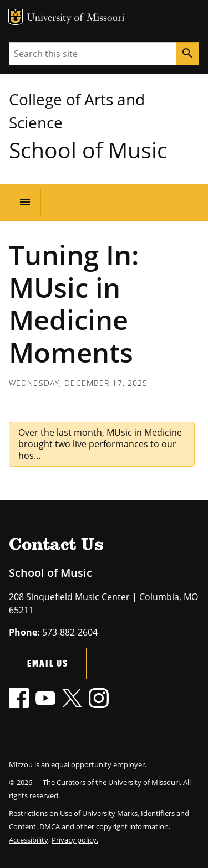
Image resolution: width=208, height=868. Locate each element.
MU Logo (16, 17)
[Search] (187, 54)
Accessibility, (29, 840)
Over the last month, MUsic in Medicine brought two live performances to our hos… (100, 444)
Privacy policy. (75, 840)
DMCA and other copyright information (104, 826)
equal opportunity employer (98, 764)
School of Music (88, 150)
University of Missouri (76, 19)
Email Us (48, 663)
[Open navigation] (25, 203)
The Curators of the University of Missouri (111, 782)
